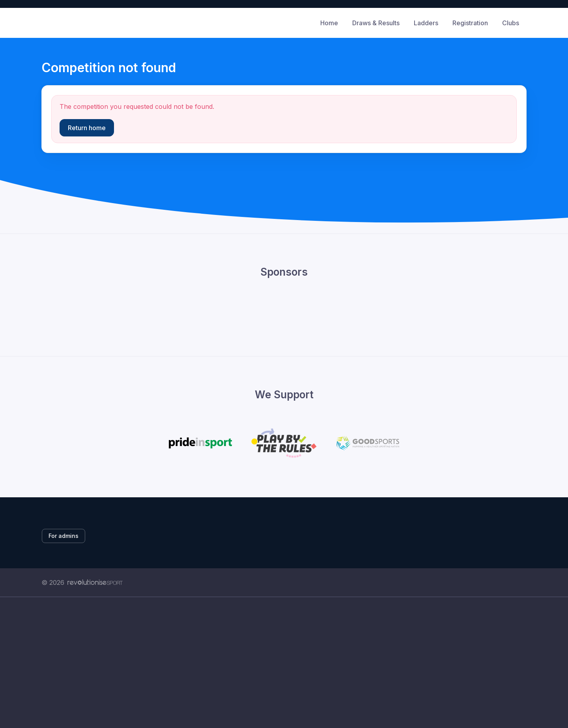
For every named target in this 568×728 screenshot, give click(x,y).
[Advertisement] (278, 671)
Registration (470, 23)
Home (329, 23)
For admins (64, 536)
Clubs (511, 23)
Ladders (426, 23)
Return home (87, 128)
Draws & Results (376, 23)
